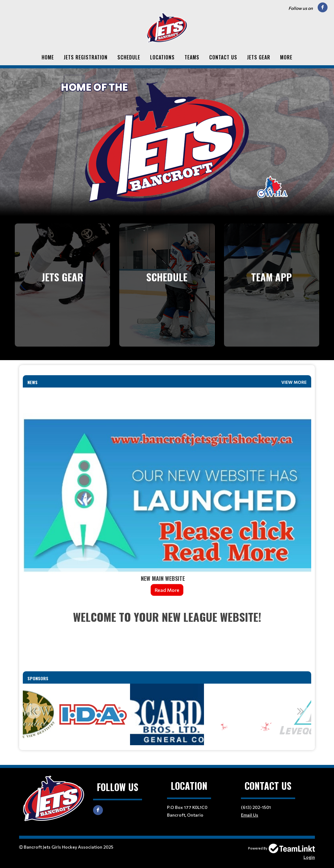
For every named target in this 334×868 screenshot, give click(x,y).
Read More (167, 590)
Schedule (129, 57)
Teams (192, 57)
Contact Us (223, 57)
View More (294, 382)
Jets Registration (86, 57)
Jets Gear (259, 57)
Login (309, 857)
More (286, 57)
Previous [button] (34, 711)
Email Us (250, 815)
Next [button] (300, 711)
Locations (162, 57)
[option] (92, 714)
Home (48, 57)
